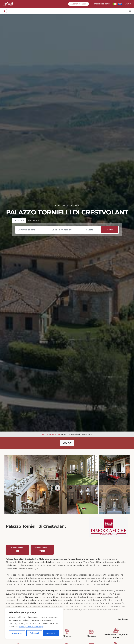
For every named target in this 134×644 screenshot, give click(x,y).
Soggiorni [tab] (19, 222)
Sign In (128, 4)
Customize (17, 633)
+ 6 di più (114, 501)
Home (45, 436)
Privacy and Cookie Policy (31, 627)
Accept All (51, 633)
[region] (34, 623)
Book (67, 444)
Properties (55, 436)
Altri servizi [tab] (34, 222)
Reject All (34, 633)
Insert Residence (102, 4)
